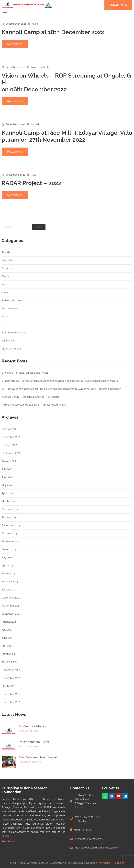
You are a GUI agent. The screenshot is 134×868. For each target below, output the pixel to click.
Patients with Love (12, 300)
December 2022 (11, 670)
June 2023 (7, 638)
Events (6, 276)
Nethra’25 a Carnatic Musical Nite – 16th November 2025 (34, 405)
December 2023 (11, 598)
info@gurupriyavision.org (89, 839)
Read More (8, 841)
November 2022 (11, 678)
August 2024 (9, 549)
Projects (6, 317)
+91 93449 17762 (83, 830)
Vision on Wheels (40, 67)
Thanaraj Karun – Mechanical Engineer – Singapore (31, 397)
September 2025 (11, 453)
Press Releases (10, 309)
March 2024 (8, 574)
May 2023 (7, 646)
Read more (15, 44)
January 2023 (9, 662)
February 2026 (10, 429)
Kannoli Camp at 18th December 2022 (53, 32)
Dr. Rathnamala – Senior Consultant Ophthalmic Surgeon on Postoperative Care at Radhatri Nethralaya (60, 381)
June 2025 (7, 477)
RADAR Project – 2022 (31, 183)
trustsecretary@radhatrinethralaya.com (97, 848)
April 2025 (7, 493)
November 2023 (11, 606)
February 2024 (10, 582)
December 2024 (11, 525)
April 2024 (7, 566)
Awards (6, 252)
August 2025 (9, 461)
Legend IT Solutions (113, 863)
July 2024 (7, 558)
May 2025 (7, 485)
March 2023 (8, 654)
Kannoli (36, 24)
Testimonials (9, 341)
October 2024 (9, 533)
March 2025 (8, 501)
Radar (34, 175)
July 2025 (7, 469)
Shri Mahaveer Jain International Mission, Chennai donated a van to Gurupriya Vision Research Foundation (61, 389)
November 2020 (11, 702)
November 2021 (11, 694)
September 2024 (11, 541)
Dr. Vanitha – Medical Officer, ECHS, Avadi (25, 373)
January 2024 (9, 590)
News (5, 292)
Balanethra (8, 260)
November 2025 (11, 437)
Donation (7, 268)
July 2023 (7, 630)
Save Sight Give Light (14, 333)
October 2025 (9, 445)
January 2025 (9, 517)
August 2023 (9, 622)
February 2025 (10, 509)
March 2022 (8, 686)
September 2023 (11, 614)
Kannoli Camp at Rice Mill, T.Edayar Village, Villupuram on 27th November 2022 (67, 136)
